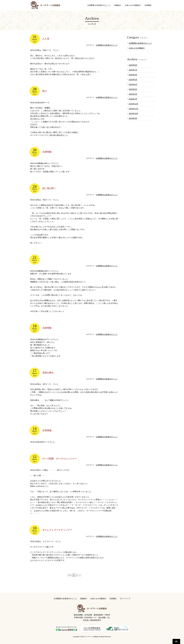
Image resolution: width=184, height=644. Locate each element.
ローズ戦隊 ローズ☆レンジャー (60, 459)
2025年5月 (133, 80)
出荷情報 (47, 152)
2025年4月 (133, 84)
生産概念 (113, 599)
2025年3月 (133, 89)
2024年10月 (134, 114)
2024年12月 (134, 104)
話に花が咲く (49, 188)
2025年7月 (133, 70)
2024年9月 (133, 118)
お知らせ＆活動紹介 (137, 48)
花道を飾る (48, 373)
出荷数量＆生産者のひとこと (107, 45)
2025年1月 (133, 99)
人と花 (46, 39)
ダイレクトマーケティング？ (57, 530)
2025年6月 (133, 75)
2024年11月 (134, 109)
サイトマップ (125, 599)
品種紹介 (84, 599)
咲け (45, 91)
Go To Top (176, 641)
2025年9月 (133, 65)
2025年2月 (133, 94)
